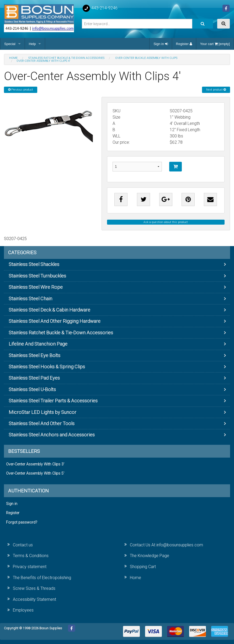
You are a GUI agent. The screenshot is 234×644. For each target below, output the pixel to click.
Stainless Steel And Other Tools (42, 423)
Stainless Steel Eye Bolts (34, 355)
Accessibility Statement (34, 599)
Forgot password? (22, 522)
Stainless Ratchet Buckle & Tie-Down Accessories (61, 333)
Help (32, 44)
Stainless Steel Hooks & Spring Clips (47, 367)
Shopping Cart (143, 567)
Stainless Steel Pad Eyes (34, 378)
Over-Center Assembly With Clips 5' (35, 473)
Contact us (23, 545)
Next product (216, 90)
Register (184, 44)
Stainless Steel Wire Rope (36, 287)
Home (135, 578)
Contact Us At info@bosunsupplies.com (166, 545)
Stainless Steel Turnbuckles (37, 276)
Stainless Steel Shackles (34, 264)
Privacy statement (30, 567)
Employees (23, 610)
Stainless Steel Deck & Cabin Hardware (49, 310)
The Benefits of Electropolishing (42, 578)
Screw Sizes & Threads (34, 588)
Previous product (21, 90)
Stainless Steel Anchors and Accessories (52, 435)
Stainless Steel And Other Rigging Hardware (55, 321)
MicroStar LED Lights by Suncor (42, 412)
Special (10, 44)
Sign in (161, 44)
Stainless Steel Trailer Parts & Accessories (53, 401)
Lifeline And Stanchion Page (38, 344)
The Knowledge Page (150, 556)
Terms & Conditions (31, 556)
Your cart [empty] (215, 44)
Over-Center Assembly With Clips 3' (35, 464)
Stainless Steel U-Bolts (32, 389)
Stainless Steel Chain (30, 299)
